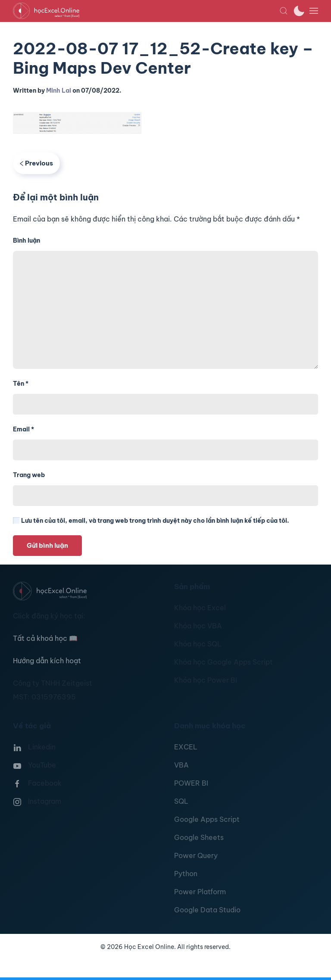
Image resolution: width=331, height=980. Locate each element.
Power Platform (200, 892)
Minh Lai (59, 91)
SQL (181, 801)
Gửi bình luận (47, 545)
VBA (181, 765)
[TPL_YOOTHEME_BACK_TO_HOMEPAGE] (146, 11)
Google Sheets (199, 837)
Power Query (196, 855)
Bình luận (27, 240)
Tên (21, 384)
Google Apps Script (207, 819)
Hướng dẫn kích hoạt (47, 661)
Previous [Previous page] (36, 163)
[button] (284, 11)
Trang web (29, 475)
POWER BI (191, 783)
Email (23, 429)
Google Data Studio (207, 910)
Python (186, 874)
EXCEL (186, 747)
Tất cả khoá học (45, 638)
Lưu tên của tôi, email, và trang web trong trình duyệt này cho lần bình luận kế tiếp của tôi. (151, 521)
